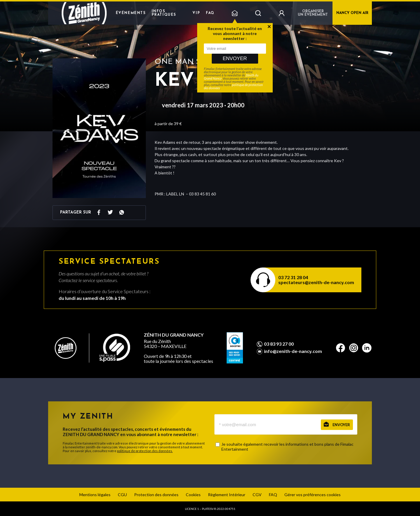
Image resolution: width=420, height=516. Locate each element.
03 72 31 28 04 (293, 277)
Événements (131, 13)
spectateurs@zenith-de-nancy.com (316, 282)
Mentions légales (95, 495)
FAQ (210, 13)
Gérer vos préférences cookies (313, 495)
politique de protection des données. (145, 451)
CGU (122, 495)
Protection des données (156, 495)
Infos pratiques (164, 13)
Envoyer (235, 58)
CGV (257, 495)
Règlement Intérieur (227, 495)
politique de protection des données (233, 86)
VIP (196, 13)
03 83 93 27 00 (279, 344)
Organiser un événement (313, 13)
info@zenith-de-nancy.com (293, 351)
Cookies (193, 495)
